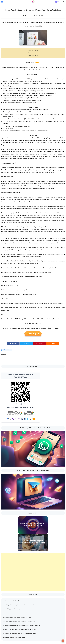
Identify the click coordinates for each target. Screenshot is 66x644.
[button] (52, 343)
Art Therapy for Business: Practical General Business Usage (19, 633)
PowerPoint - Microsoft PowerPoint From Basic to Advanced (33, 524)
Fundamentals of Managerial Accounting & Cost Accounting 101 (33, 542)
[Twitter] (26, 343)
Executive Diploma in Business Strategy (14, 637)
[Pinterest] (39, 343)
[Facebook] (13, 343)
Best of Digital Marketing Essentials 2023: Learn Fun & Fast (19, 605)
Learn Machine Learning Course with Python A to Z (17, 617)
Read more (33, 532)
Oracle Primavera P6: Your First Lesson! (14, 601)
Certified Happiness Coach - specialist (13, 609)
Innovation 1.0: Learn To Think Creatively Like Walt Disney (19, 613)
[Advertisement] (33, 572)
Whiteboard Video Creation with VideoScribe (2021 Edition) (19, 629)
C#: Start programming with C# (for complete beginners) (19, 621)
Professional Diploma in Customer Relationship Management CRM (21, 625)
